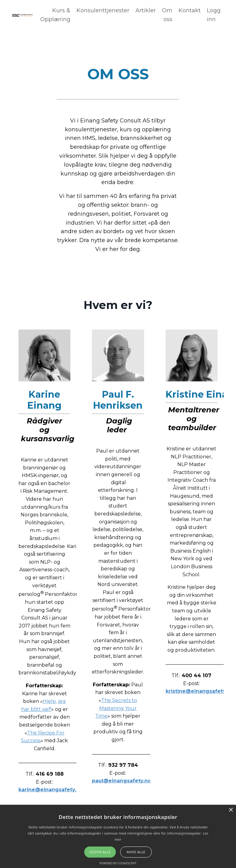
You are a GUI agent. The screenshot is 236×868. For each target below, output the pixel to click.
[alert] (118, 836)
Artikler (146, 10)
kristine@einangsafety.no (200, 691)
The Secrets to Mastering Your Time (116, 708)
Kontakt (190, 10)
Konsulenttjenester (103, 10)
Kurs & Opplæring (55, 15)
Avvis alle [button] (136, 852)
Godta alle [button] (100, 852)
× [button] (231, 810)
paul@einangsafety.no (122, 781)
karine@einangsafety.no (51, 790)
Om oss (167, 15)
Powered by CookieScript (118, 863)
